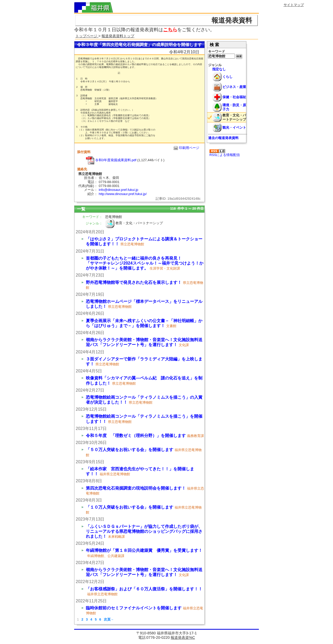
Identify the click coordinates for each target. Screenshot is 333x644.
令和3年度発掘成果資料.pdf (111, 160)
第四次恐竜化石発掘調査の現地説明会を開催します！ (136, 488)
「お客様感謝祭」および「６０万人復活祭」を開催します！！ (144, 589)
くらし (228, 77)
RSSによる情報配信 (225, 153)
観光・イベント (234, 127)
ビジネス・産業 (234, 87)
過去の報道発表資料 (223, 138)
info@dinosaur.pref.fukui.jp (119, 190)
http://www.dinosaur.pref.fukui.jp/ (123, 194)
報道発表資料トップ (118, 36)
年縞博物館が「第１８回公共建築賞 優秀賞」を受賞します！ (144, 550)
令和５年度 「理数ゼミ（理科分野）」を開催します (136, 436)
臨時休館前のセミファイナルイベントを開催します (134, 608)
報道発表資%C (183, 637)
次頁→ (109, 619)
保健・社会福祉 (234, 97)
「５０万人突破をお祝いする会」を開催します (130, 450)
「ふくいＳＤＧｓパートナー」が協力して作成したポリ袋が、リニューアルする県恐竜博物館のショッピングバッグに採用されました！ (144, 531)
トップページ (87, 36)
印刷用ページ (189, 148)
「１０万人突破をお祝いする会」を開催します (130, 507)
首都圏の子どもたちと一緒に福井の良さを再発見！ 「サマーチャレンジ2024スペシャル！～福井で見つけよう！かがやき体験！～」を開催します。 (177, 263)
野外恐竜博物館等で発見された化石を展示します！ (134, 282)
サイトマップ (294, 5)
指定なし (219, 69)
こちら (170, 30)
